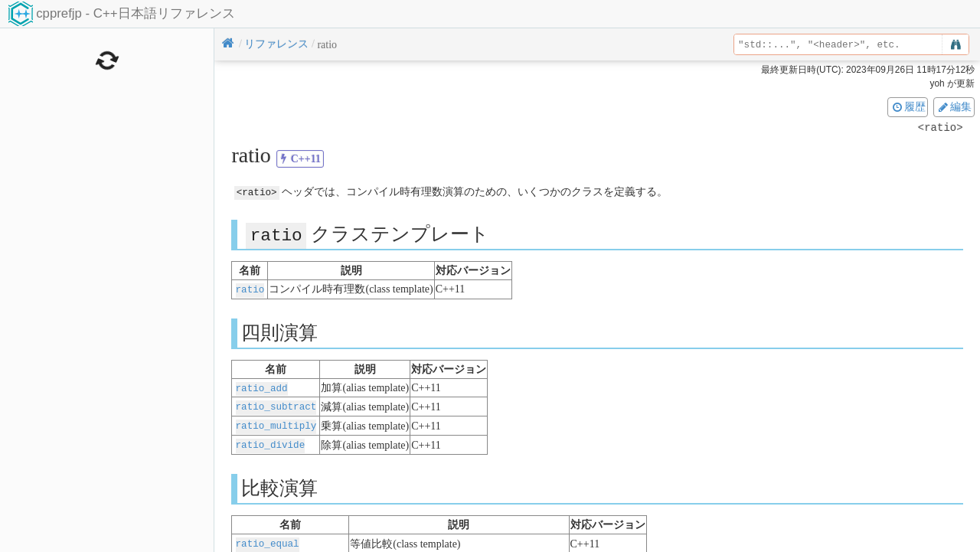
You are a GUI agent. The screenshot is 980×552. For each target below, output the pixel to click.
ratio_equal (268, 539)
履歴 (908, 106)
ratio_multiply (276, 423)
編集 (954, 106)
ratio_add (262, 386)
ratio (250, 288)
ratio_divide (271, 441)
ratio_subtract (276, 405)
